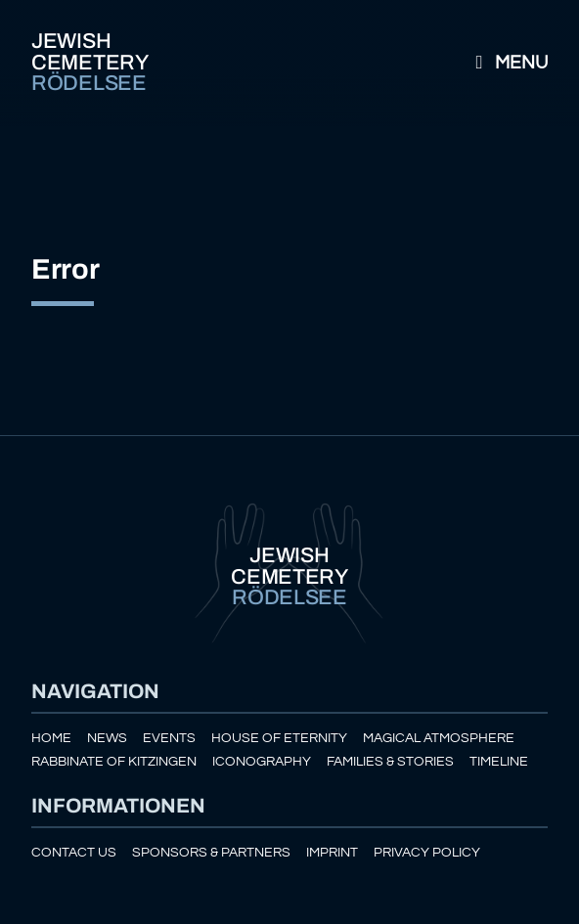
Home (51, 738)
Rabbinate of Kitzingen (114, 761)
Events (169, 738)
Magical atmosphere (439, 738)
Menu (508, 63)
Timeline (499, 761)
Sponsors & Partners (211, 852)
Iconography (262, 761)
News (107, 738)
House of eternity (279, 738)
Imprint (332, 852)
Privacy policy (427, 852)
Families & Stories (390, 761)
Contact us (74, 852)
